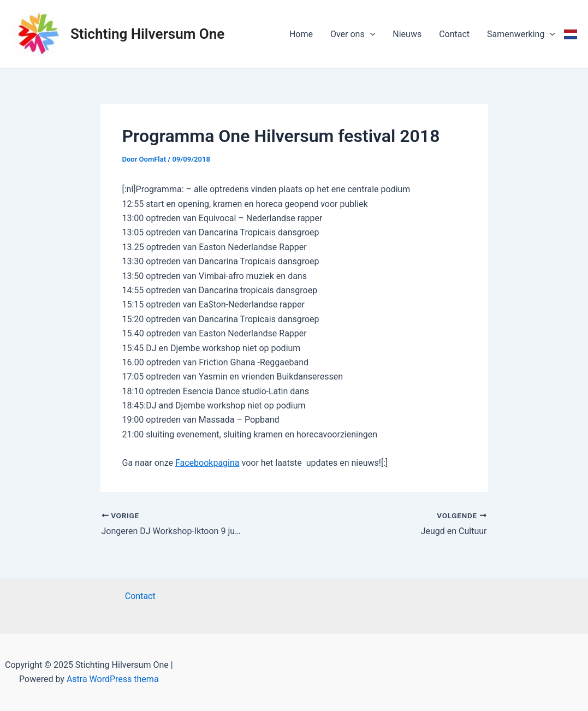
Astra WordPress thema (113, 679)
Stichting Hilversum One (147, 34)
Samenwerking (521, 34)
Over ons (353, 34)
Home (301, 34)
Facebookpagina (207, 463)
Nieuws (407, 34)
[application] (370, 34)
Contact (454, 34)
